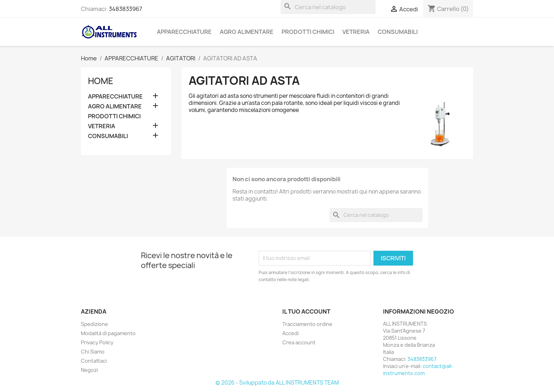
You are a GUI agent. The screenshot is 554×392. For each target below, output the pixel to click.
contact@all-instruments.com (418, 370)
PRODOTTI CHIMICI (308, 32)
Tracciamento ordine (307, 324)
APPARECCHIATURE (184, 32)
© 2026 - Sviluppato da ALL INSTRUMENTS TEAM (277, 383)
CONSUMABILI (398, 32)
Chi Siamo (93, 352)
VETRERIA (356, 32)
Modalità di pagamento (108, 333)
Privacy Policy (97, 342)
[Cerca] (328, 7)
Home (101, 81)
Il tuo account (306, 311)
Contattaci (94, 361)
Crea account (299, 342)
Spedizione (95, 324)
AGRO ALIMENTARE (247, 32)
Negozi (89, 370)
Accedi (290, 333)
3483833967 (125, 9)
